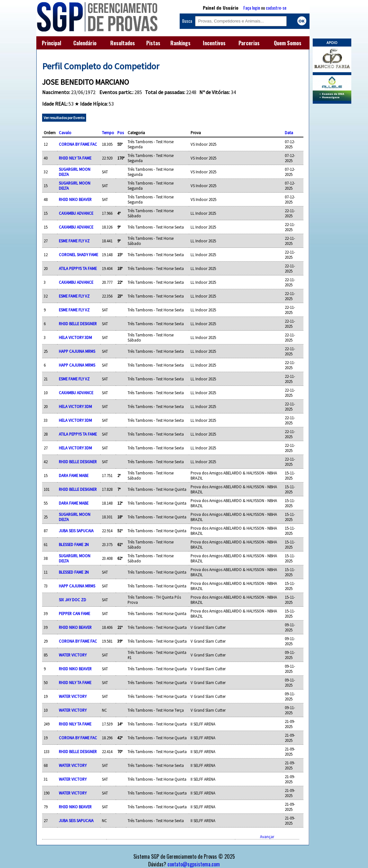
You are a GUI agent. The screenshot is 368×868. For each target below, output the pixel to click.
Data (289, 133)
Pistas (153, 43)
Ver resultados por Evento (64, 118)
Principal (51, 43)
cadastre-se (276, 8)
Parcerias (249, 43)
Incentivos (214, 43)
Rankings (180, 43)
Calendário (85, 43)
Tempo (108, 133)
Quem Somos (288, 43)
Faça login (252, 8)
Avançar (267, 837)
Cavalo (65, 133)
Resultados (123, 43)
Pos (121, 133)
